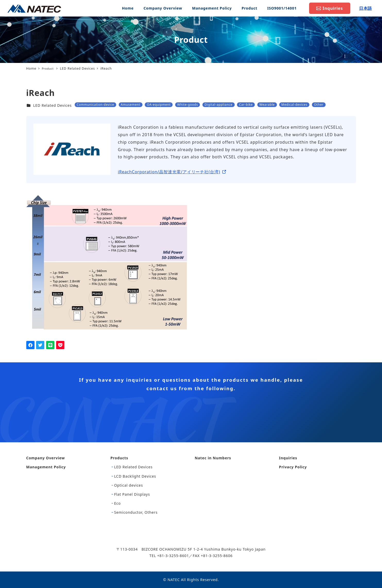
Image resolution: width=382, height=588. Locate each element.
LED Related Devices (52, 105)
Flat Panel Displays (132, 494)
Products (119, 458)
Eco (117, 503)
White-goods (188, 105)
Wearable (267, 105)
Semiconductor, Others (136, 512)
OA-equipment (159, 105)
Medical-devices (294, 105)
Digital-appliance (218, 105)
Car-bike (246, 105)
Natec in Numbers (213, 458)
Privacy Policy (293, 467)
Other (319, 105)
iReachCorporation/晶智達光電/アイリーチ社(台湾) (169, 172)
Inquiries (288, 458)
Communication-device (95, 105)
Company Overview (46, 458)
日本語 (366, 8)
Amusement (131, 105)
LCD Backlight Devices (135, 476)
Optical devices (129, 485)
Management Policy (46, 467)
